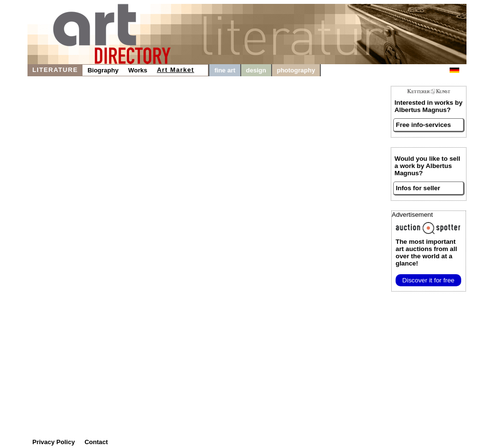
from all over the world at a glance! (426, 252)
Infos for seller (418, 188)
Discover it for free (428, 280)
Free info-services (424, 125)
